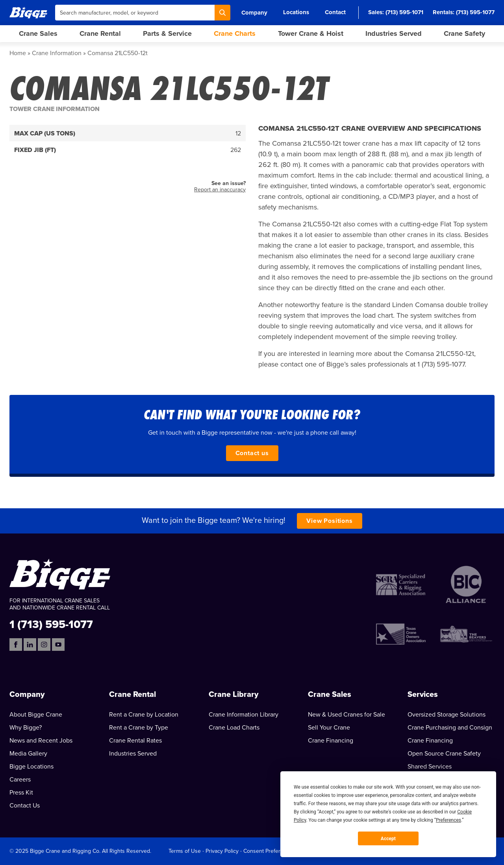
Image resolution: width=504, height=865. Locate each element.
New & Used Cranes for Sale (346, 715)
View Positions (329, 521)
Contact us (252, 453)
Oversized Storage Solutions (447, 715)
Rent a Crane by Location (144, 715)
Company (254, 13)
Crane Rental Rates (135, 741)
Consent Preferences (269, 851)
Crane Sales (38, 33)
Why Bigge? (26, 728)
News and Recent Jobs (41, 741)
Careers (20, 780)
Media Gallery (28, 754)
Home (18, 53)
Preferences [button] (448, 820)
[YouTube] (58, 645)
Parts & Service (167, 33)
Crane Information (57, 53)
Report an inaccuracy (220, 190)
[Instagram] (44, 645)
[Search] (222, 13)
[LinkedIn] (30, 645)
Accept (388, 839)
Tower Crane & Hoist (311, 33)
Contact (335, 12)
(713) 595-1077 (475, 12)
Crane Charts (235, 33)
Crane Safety (464, 33)
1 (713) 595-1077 (51, 624)
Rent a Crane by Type (139, 728)
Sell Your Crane (329, 728)
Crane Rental (100, 33)
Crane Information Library (244, 715)
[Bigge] (28, 12)
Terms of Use (185, 851)
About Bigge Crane (36, 715)
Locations (296, 12)
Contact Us (25, 806)
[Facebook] (16, 645)
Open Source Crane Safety (444, 754)
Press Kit (21, 793)
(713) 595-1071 (404, 12)
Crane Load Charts (234, 728)
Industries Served (394, 33)
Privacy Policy (222, 851)
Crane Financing (331, 741)
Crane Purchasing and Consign (450, 728)
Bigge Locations (31, 767)
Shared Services (430, 767)
